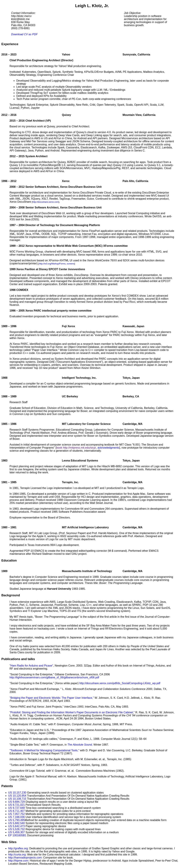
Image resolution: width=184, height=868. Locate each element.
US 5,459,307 (16, 832)
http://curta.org (17, 855)
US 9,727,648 (16, 808)
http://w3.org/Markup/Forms (52, 264)
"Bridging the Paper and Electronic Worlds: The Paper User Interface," (52, 698)
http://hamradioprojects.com (25, 858)
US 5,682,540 (16, 823)
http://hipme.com (18, 861)
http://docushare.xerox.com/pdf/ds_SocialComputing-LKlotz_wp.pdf (120, 683)
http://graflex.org (18, 848)
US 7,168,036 (16, 817)
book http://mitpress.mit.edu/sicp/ (76, 448)
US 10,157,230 (17, 793)
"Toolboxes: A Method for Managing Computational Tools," (44, 750)
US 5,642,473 (16, 826)
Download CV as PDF (24, 34)
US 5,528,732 (16, 829)
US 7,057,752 (16, 814)
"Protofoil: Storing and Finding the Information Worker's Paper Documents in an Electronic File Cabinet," (72, 712)
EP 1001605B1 (17, 835)
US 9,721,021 (16, 805)
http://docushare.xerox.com (45, 202)
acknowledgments (108, 448)
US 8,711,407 (16, 811)
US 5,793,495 (16, 820)
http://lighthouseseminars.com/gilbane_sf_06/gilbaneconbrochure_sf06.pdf (54, 677)
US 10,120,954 (17, 796)
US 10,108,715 (17, 799)
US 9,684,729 (16, 802)
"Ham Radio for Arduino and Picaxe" (31, 666)
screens (71, 264)
